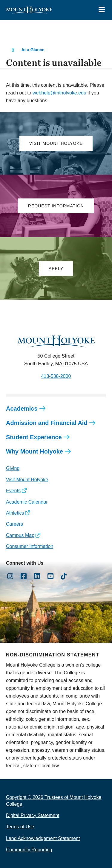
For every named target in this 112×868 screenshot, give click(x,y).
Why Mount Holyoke (34, 451)
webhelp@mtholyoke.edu (59, 93)
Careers (14, 524)
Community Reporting (29, 850)
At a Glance (33, 50)
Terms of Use (20, 827)
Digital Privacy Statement (33, 815)
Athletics (15, 513)
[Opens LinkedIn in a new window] (37, 576)
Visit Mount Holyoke (27, 480)
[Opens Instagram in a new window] (10, 576)
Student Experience (34, 437)
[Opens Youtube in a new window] (50, 576)
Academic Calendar (27, 502)
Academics (22, 409)
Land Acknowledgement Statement (43, 838)
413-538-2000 (56, 376)
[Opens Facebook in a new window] (24, 576)
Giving (13, 468)
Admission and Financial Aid (47, 423)
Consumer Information (30, 546)
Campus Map (20, 535)
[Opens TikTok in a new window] (64, 576)
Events (13, 491)
